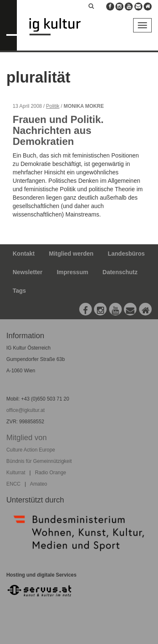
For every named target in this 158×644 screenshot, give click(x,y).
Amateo (39, 484)
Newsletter (28, 272)
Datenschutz (120, 272)
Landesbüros (126, 254)
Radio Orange (51, 473)
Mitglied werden (71, 254)
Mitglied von (27, 438)
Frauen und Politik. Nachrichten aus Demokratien (58, 131)
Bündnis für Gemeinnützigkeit (39, 461)
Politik (53, 106)
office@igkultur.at (25, 410)
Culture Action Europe (31, 450)
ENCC (13, 484)
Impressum (73, 272)
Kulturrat (16, 473)
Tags (19, 291)
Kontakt (24, 254)
